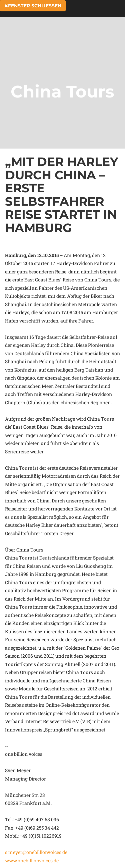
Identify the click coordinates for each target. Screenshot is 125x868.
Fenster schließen (33, 6)
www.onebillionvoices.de (32, 860)
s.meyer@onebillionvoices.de (36, 852)
